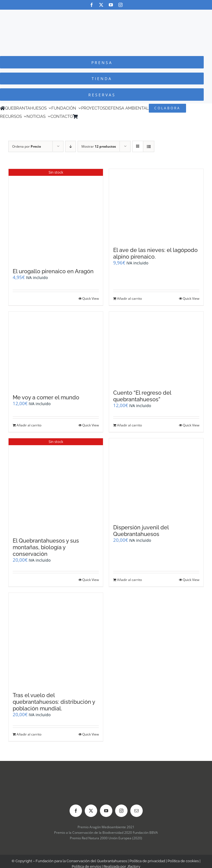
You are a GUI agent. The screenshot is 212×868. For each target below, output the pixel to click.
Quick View (91, 298)
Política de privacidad (147, 861)
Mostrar (99, 146)
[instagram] (120, 5)
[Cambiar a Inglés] (88, 116)
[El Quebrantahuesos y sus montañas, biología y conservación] (56, 485)
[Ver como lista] (149, 146)
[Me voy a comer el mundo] (56, 350)
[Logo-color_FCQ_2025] (106, 15)
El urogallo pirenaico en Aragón (53, 271)
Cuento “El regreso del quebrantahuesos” (142, 396)
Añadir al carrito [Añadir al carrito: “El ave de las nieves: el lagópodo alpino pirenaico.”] (129, 298)
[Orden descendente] (71, 146)
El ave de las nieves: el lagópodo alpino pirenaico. (155, 253)
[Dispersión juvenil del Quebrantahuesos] (156, 478)
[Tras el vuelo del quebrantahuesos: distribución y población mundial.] (56, 640)
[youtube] (111, 5)
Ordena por (26, 146)
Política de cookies (183, 861)
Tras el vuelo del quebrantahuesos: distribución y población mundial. (54, 702)
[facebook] (92, 5)
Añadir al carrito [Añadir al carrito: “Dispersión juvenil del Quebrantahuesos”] (129, 580)
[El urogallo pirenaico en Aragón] (56, 216)
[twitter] (101, 5)
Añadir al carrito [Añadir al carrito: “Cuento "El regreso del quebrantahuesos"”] (129, 425)
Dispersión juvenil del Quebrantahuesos (141, 531)
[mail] (137, 811)
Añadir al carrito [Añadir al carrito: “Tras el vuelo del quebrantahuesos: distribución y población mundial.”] (29, 734)
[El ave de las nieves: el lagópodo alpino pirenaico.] (156, 205)
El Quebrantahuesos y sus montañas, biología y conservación (46, 547)
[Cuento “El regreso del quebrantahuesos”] (156, 348)
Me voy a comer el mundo (46, 397)
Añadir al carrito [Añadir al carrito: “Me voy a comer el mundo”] (29, 425)
